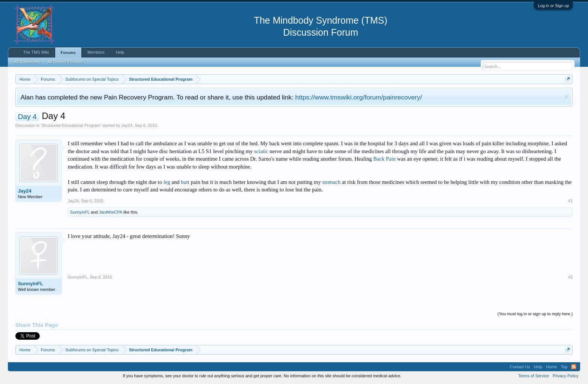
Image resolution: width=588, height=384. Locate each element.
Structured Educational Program (71, 125)
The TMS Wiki (36, 52)
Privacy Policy (565, 376)
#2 (570, 277)
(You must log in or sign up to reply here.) (535, 314)
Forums (68, 53)
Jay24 (127, 125)
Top (564, 367)
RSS (574, 367)
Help (120, 52)
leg (167, 182)
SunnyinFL (80, 212)
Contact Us (520, 367)
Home (551, 367)
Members (96, 52)
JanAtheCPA (111, 212)
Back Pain (384, 159)
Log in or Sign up (553, 6)
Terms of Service (534, 376)
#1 (570, 201)
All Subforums (27, 62)
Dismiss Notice (566, 97)
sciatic (261, 151)
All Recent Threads (65, 62)
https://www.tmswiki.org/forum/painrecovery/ (358, 97)
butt (185, 182)
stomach (331, 182)
